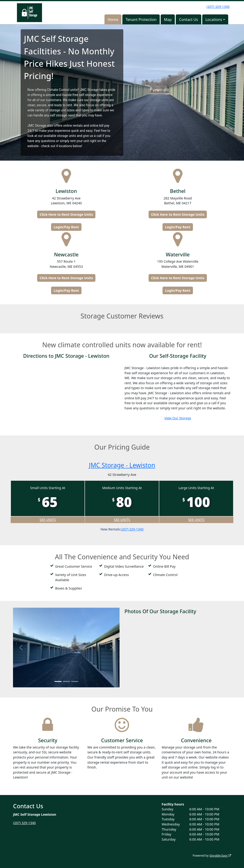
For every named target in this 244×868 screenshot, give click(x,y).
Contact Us (188, 20)
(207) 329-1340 (218, 7)
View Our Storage (178, 418)
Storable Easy (220, 856)
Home (113, 20)
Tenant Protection (141, 20)
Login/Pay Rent (66, 227)
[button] (21, 648)
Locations (214, 20)
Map (168, 20)
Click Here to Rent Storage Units (66, 214)
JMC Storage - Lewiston (122, 465)
